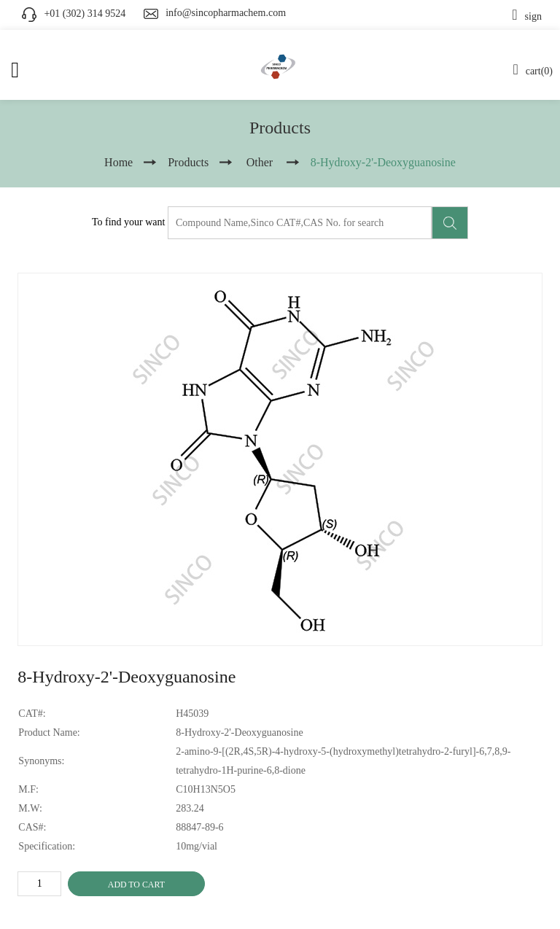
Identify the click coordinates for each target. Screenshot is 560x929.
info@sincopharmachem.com (226, 13)
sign (527, 16)
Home (118, 162)
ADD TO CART (136, 885)
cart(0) (533, 71)
